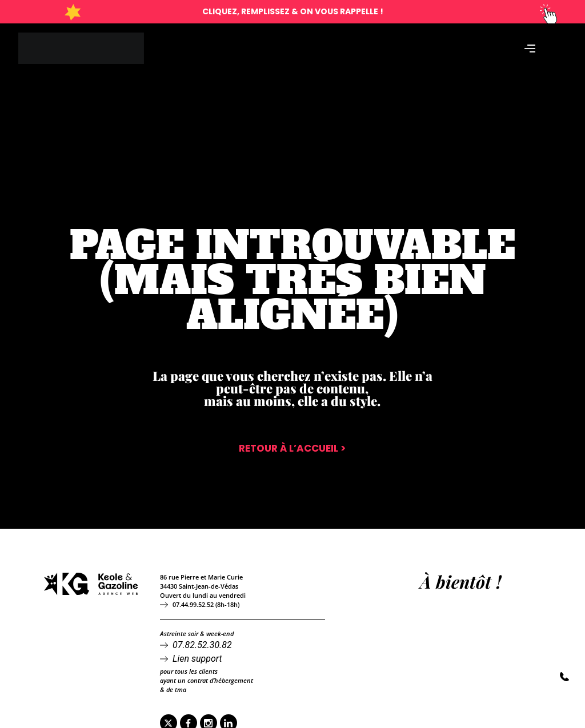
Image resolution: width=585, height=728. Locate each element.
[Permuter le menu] (530, 50)
